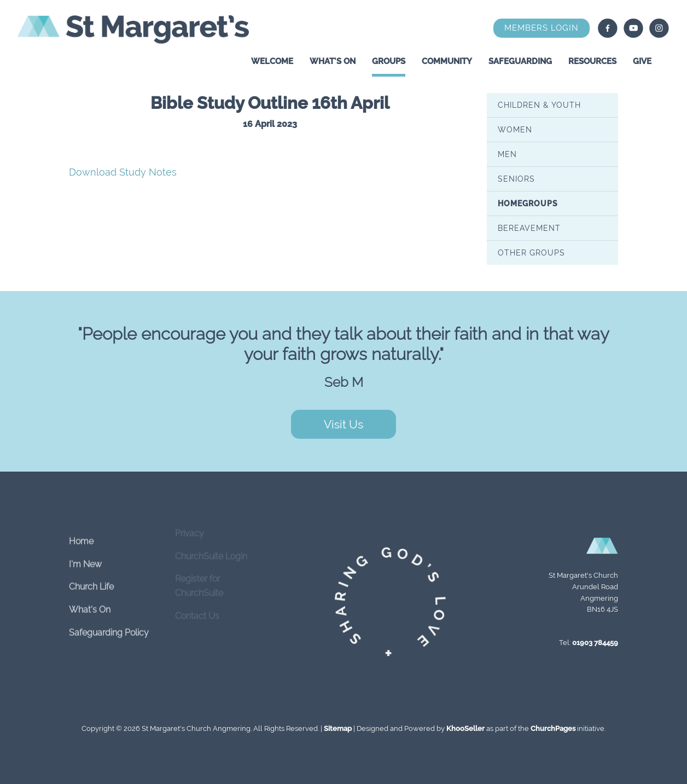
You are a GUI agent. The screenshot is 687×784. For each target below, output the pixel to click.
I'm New (85, 558)
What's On (333, 61)
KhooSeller (465, 728)
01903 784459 (595, 643)
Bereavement (529, 228)
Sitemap (338, 728)
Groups (389, 61)
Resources (592, 61)
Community (447, 61)
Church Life (91, 580)
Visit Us (343, 424)
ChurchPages (553, 728)
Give (642, 61)
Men (507, 154)
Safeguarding (520, 61)
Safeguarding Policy (109, 626)
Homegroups (528, 203)
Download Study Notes (123, 172)
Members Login (542, 28)
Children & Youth (539, 104)
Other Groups (531, 252)
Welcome (272, 61)
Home (81, 535)
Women (515, 129)
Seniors (516, 178)
